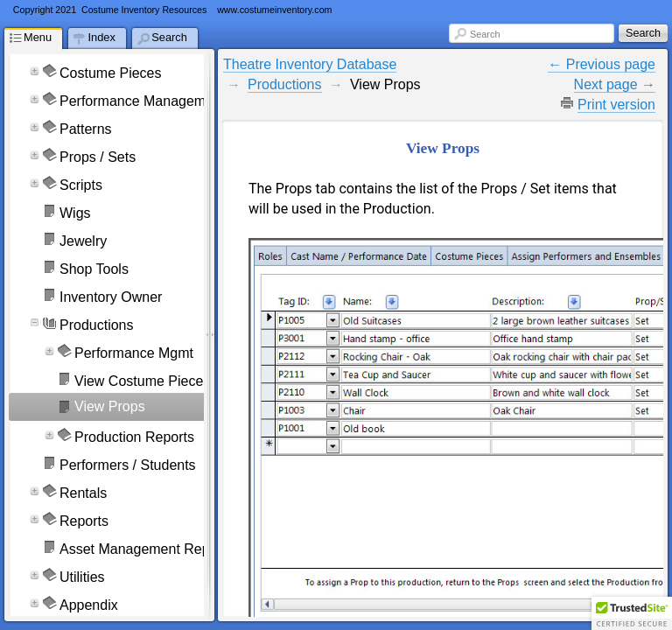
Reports (84, 521)
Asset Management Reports (146, 549)
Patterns (86, 129)
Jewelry (83, 241)
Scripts (81, 185)
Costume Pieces (111, 73)
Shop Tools (94, 269)
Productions (97, 325)
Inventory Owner (111, 297)
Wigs (75, 213)
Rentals (83, 493)
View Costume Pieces (142, 381)
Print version (616, 105)
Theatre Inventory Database (310, 64)
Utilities (82, 577)
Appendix (89, 605)
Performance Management (142, 101)
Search (485, 34)
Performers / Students (128, 465)
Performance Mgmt (134, 353)
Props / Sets (98, 157)
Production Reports (134, 437)
